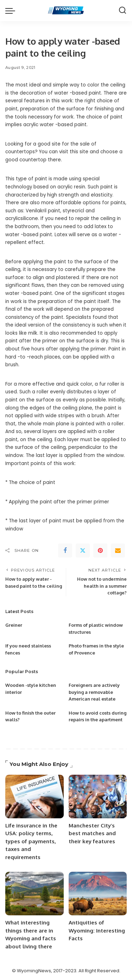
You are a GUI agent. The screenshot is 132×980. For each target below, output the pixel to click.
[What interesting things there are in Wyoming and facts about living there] (34, 894)
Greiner (14, 625)
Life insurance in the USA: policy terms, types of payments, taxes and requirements (31, 841)
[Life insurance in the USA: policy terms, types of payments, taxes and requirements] (34, 797)
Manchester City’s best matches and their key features (92, 833)
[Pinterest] (100, 550)
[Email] (118, 550)
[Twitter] (83, 550)
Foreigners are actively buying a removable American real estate (94, 692)
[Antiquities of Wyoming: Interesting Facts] (98, 894)
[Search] (122, 11)
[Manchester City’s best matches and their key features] (98, 797)
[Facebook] (65, 550)
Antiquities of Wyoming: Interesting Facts (97, 930)
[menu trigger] (12, 11)
